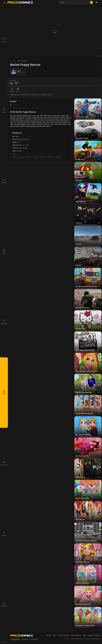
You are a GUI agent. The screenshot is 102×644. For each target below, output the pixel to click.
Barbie (22, 157)
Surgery (58, 157)
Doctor (29, 157)
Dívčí (17, 136)
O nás (54, 635)
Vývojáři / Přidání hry (94, 635)
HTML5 (36, 157)
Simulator (50, 157)
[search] (91, 2)
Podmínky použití (76, 635)
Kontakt (48, 635)
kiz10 (19, 142)
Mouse (43, 157)
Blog (85, 635)
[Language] (97, 2)
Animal (15, 157)
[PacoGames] (22, 636)
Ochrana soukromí (64, 635)
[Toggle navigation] (4, 3)
